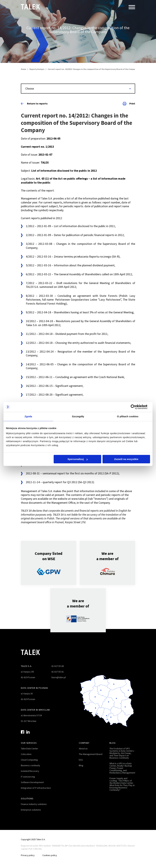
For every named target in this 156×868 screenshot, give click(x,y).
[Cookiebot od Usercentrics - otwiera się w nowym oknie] (136, 407)
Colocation (26, 754)
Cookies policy (50, 855)
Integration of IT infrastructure (36, 788)
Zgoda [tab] (28, 416)
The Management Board (91, 754)
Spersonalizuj (78, 459)
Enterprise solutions (31, 810)
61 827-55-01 (58, 672)
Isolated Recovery (30, 771)
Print (129, 104)
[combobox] (78, 89)
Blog (81, 765)
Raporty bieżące (37, 69)
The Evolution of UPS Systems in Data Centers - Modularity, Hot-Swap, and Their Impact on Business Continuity (122, 753)
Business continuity (30, 765)
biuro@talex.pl (59, 677)
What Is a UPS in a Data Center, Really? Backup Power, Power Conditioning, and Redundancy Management (122, 768)
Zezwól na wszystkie (126, 459)
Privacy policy (28, 855)
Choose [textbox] (30, 89)
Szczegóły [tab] (78, 416)
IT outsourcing (28, 777)
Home (24, 69)
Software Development (32, 782)
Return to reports (34, 104)
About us (83, 748)
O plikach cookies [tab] (128, 416)
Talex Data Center (29, 748)
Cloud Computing (29, 760)
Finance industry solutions (34, 804)
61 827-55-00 (58, 666)
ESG (81, 760)
